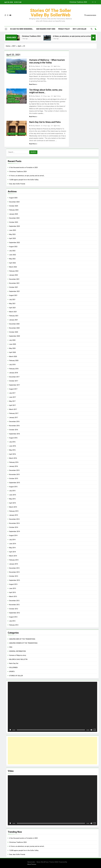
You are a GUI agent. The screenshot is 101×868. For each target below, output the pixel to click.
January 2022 (14, 275)
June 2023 (13, 230)
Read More (33, 84)
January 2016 (14, 466)
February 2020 (14, 361)
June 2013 (13, 588)
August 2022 (13, 247)
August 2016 (13, 438)
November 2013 (14, 572)
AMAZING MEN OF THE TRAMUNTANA (22, 639)
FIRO (11, 647)
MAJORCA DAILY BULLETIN (18, 659)
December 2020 (14, 324)
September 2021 (14, 291)
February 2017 (14, 413)
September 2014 (14, 531)
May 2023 (12, 234)
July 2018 (12, 365)
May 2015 (12, 499)
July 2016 (12, 442)
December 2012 (14, 601)
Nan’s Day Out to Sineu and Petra (45, 122)
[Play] (10, 730)
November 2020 (14, 328)
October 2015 (14, 479)
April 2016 (12, 454)
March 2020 (13, 356)
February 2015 (14, 511)
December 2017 (14, 377)
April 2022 (12, 263)
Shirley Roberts (36, 66)
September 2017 (14, 385)
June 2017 (13, 397)
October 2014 (14, 527)
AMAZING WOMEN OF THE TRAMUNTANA (23, 643)
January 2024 (14, 214)
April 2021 (12, 308)
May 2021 (12, 304)
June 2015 (13, 495)
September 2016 (14, 434)
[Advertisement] (52, 751)
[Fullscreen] (95, 730)
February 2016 (14, 462)
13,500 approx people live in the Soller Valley (24, 180)
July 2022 (12, 251)
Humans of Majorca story (16, 69)
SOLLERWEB (11, 72)
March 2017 (13, 409)
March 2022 (13, 267)
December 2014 (14, 519)
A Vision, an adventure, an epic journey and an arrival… (76, 36)
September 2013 (14, 580)
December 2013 (14, 568)
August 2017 (13, 389)
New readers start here (46, 29)
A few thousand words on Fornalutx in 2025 (23, 167)
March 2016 (13, 458)
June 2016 (13, 446)
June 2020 (13, 344)
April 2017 (12, 405)
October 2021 (14, 287)
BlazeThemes (32, 864)
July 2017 (12, 393)
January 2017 (14, 417)
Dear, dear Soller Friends (17, 184)
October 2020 (14, 332)
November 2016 (14, 426)
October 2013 (14, 576)
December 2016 (14, 422)
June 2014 (13, 544)
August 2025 (13, 198)
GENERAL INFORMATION (15, 66)
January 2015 (14, 515)
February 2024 (14, 210)
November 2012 (14, 605)
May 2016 (12, 450)
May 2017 (12, 401)
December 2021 (14, 279)
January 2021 (14, 320)
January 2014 (14, 564)
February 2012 (14, 625)
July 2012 (12, 621)
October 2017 (14, 381)
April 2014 (12, 552)
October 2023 (14, 222)
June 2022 (13, 255)
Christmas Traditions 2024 (78, 2)
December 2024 (14, 202)
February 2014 (14, 560)
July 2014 (12, 540)
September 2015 (14, 483)
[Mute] (91, 730)
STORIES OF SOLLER (13, 102)
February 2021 (14, 316)
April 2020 (12, 352)
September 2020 (14, 336)
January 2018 (14, 373)
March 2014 (13, 556)
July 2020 (12, 340)
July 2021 (12, 300)
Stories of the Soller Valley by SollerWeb (51, 13)
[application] (52, 707)
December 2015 (14, 470)
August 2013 (13, 584)
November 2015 (14, 474)
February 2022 (14, 271)
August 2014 (13, 535)
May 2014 (12, 548)
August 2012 (13, 617)
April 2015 (12, 503)
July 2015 (12, 491)
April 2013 (12, 592)
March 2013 (13, 596)
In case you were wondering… (22, 29)
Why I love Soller (79, 29)
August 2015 (13, 487)
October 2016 (14, 430)
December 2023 (14, 218)
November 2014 (14, 523)
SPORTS (12, 672)
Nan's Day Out (12, 134)
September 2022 (14, 243)
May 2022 (12, 259)
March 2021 (13, 312)
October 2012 (14, 609)
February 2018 (14, 369)
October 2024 (14, 206)
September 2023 (14, 226)
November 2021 (14, 283)
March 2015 (13, 507)
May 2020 (12, 348)
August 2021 (13, 295)
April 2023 (12, 238)
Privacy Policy (64, 29)
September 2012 (14, 613)
